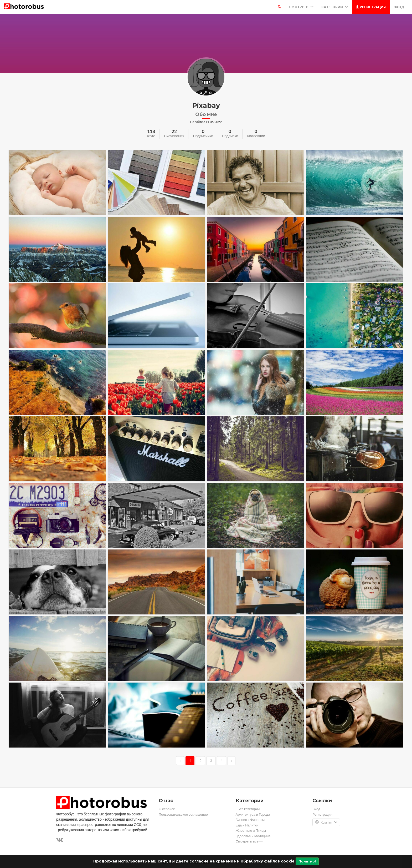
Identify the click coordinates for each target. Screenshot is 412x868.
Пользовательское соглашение (183, 814)
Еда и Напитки (247, 825)
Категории (335, 7)
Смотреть (301, 7)
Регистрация (371, 7)
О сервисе (167, 809)
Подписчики (203, 136)
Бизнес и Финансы (250, 820)
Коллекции (256, 136)
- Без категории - (249, 809)
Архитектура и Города (253, 814)
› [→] (231, 761)
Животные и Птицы (251, 831)
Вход (399, 7)
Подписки (230, 136)
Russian (326, 822)
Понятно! (307, 861)
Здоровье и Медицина (253, 836)
